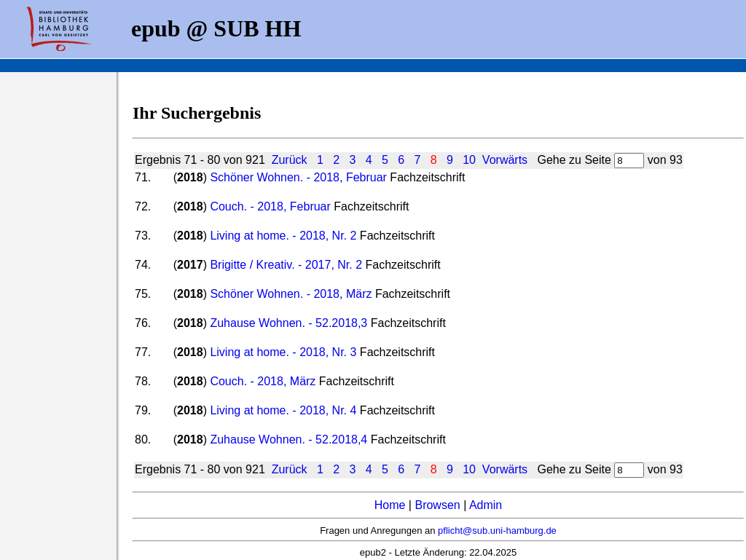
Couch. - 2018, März (263, 381)
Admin (486, 505)
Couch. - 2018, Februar (270, 206)
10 (469, 160)
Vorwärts (505, 160)
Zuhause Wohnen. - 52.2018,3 (288, 323)
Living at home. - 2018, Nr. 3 (283, 352)
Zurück (290, 160)
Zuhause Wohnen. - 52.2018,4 (288, 439)
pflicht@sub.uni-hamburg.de (497, 531)
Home (390, 505)
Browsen (437, 505)
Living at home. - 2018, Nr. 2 (283, 236)
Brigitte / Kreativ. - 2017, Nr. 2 (286, 265)
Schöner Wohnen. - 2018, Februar (298, 177)
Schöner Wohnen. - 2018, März (291, 294)
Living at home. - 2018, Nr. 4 (283, 410)
